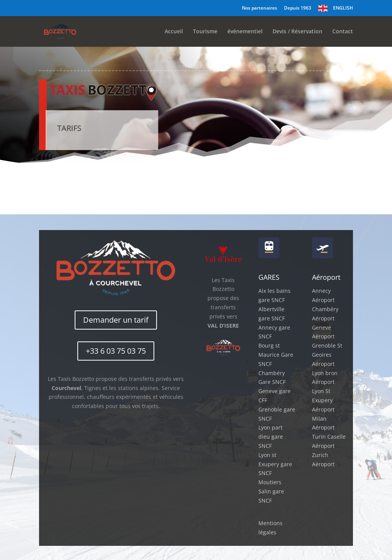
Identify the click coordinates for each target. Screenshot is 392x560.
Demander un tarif (116, 320)
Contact (343, 32)
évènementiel (245, 32)
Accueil (174, 32)
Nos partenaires (260, 8)
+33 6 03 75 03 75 (116, 351)
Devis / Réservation (297, 32)
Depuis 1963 (298, 8)
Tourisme (205, 32)
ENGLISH (343, 8)
